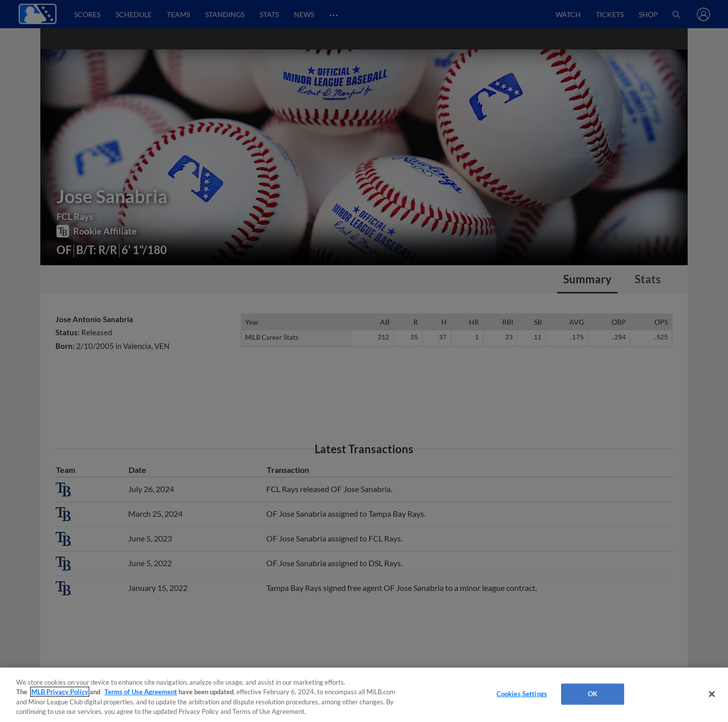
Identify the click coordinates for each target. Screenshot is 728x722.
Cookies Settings (522, 694)
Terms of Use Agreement (141, 692)
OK (593, 694)
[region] (364, 695)
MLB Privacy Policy (60, 692)
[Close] (712, 694)
